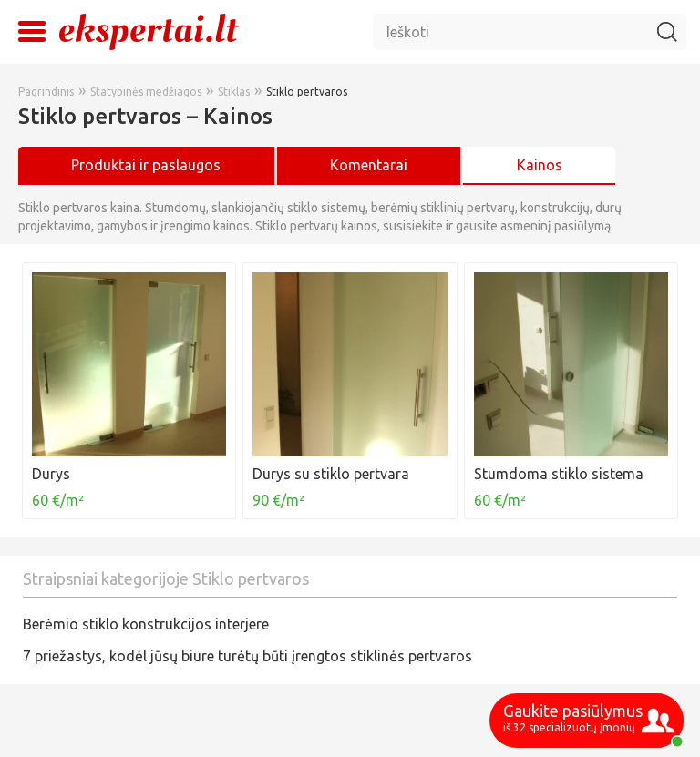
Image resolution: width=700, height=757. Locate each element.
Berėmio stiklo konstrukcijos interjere (146, 624)
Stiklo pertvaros (307, 92)
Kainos (540, 165)
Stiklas (234, 92)
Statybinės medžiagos (146, 92)
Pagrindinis (46, 92)
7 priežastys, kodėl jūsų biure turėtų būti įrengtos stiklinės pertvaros (247, 656)
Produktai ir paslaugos (146, 165)
